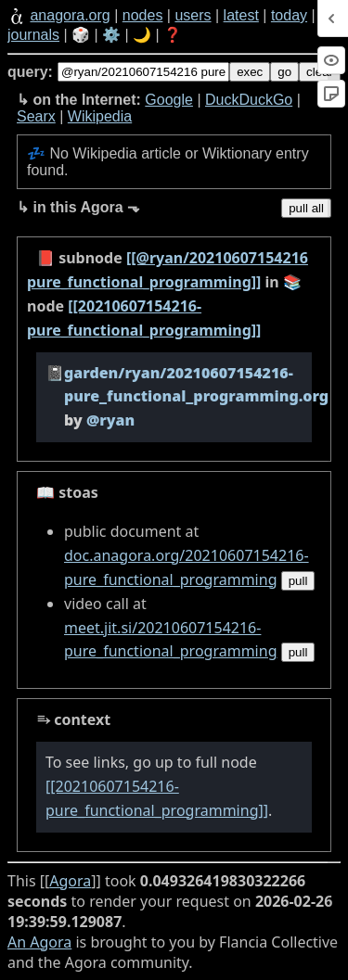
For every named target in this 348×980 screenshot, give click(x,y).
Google (169, 100)
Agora (70, 881)
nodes (143, 15)
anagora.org (70, 15)
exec (250, 72)
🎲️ (81, 35)
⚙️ (111, 35)
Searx (36, 116)
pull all (306, 208)
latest (241, 15)
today (289, 15)
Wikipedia (100, 116)
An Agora (39, 942)
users (193, 15)
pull (298, 581)
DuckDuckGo (249, 100)
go (284, 72)
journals (33, 35)
